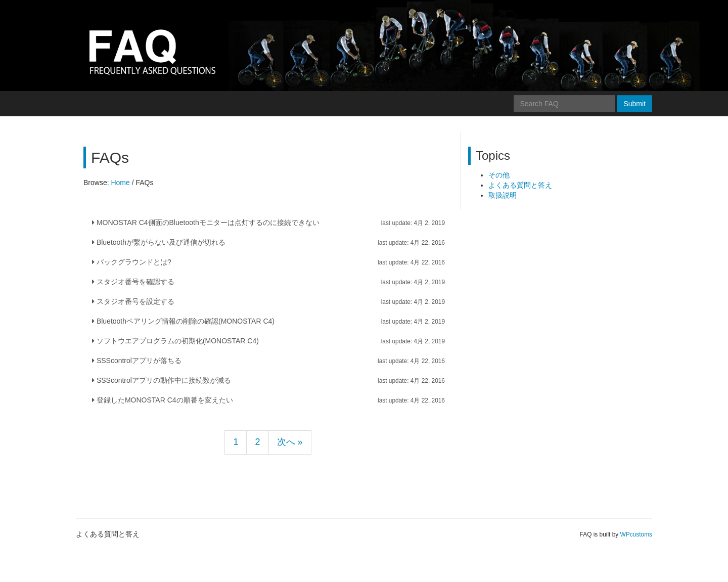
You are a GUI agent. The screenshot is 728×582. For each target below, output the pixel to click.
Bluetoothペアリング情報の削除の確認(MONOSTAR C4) (268, 321)
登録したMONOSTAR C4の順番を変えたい (268, 400)
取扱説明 (503, 195)
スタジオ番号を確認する (268, 282)
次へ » (290, 442)
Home (120, 183)
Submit (634, 104)
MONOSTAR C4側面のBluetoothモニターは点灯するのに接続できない (268, 222)
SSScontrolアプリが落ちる (268, 361)
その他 (499, 175)
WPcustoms (636, 534)
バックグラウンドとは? (268, 262)
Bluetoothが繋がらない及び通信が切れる (268, 242)
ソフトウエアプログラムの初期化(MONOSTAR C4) (268, 341)
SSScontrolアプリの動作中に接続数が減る (268, 380)
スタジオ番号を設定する (268, 301)
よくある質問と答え (520, 185)
